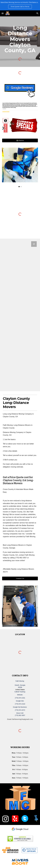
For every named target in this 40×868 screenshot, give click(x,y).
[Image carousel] (20, 167)
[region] (20, 5)
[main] (20, 39)
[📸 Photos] (20, 140)
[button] (3, 13)
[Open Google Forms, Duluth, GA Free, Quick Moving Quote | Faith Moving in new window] (34, 244)
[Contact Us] (20, 578)
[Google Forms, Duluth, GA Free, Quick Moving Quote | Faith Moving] (20, 315)
